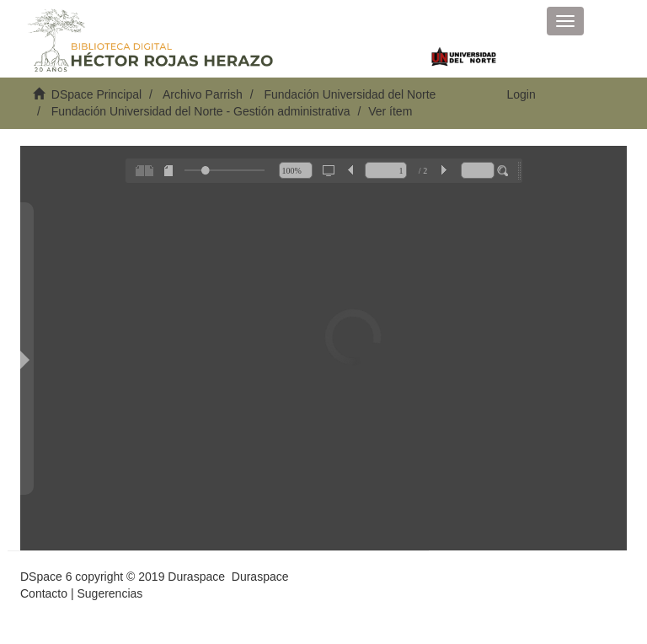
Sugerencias (110, 593)
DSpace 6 (46, 577)
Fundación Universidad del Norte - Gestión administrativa (201, 111)
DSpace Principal (96, 94)
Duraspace (260, 577)
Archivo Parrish (203, 94)
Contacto (44, 593)
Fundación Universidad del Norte (350, 94)
